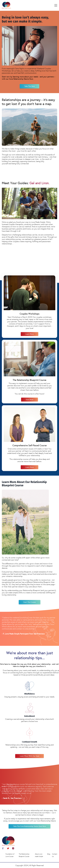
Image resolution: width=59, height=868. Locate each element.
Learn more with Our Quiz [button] (29, 756)
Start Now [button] (29, 400)
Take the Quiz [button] (29, 86)
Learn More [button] (29, 334)
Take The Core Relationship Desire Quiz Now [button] (30, 826)
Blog (49, 854)
